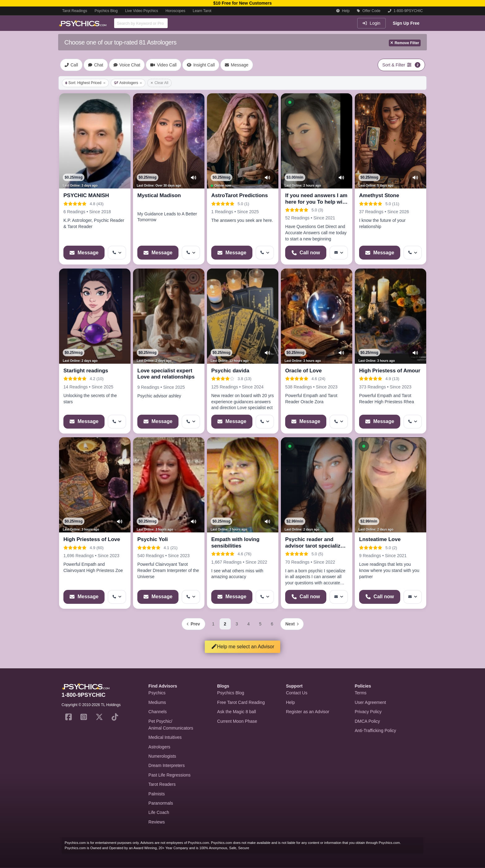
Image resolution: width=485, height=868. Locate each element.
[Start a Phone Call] (306, 253)
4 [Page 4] (249, 624)
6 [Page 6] (272, 624)
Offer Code (369, 11)
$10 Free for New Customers (242, 3)
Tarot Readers (162, 784)
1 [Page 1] (213, 624)
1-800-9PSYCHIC (405, 11)
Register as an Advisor (307, 712)
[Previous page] (193, 624)
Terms (361, 693)
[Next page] (292, 624)
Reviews (157, 822)
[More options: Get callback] (117, 253)
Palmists (157, 794)
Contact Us (296, 693)
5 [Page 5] (260, 624)
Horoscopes (175, 11)
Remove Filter (405, 43)
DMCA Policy (367, 721)
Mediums (157, 702)
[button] (290, 102)
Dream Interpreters (167, 765)
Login (371, 23)
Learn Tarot (202, 11)
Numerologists (162, 756)
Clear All (159, 83)
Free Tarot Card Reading (241, 702)
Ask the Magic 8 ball (236, 712)
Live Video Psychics (142, 11)
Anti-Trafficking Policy (376, 730)
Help (343, 11)
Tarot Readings (75, 11)
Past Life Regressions (170, 775)
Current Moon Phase (237, 721)
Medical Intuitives (165, 737)
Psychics (157, 693)
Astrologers (128, 83)
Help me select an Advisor (243, 647)
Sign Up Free (406, 23)
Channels (158, 712)
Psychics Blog (106, 11)
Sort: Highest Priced (85, 83)
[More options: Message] (339, 253)
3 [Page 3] (237, 624)
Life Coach (159, 812)
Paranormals (161, 803)
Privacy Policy (368, 712)
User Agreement (370, 702)
